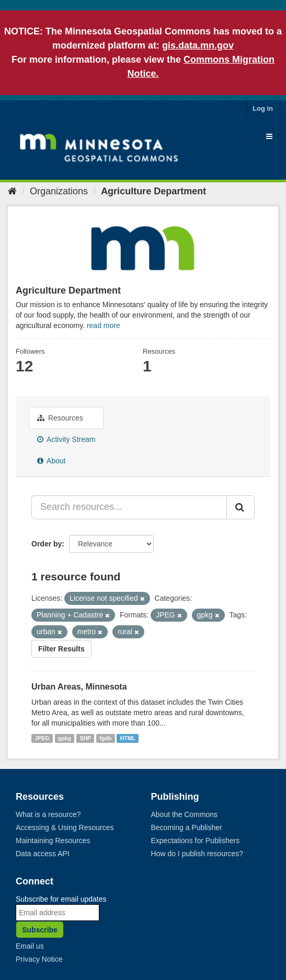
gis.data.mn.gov (198, 45)
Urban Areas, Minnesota (79, 687)
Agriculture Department (153, 191)
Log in (263, 108)
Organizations (59, 191)
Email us (30, 946)
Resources (60, 418)
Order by (47, 544)
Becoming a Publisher (187, 827)
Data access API (43, 854)
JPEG (42, 738)
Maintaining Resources (53, 841)
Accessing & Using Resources (65, 827)
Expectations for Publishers (196, 841)
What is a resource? (48, 814)
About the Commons (185, 814)
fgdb (105, 738)
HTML (128, 738)
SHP (85, 738)
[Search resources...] (129, 507)
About (52, 461)
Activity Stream (66, 439)
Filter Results (61, 649)
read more (104, 325)
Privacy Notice (39, 959)
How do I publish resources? (197, 854)
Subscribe (40, 930)
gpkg (65, 738)
